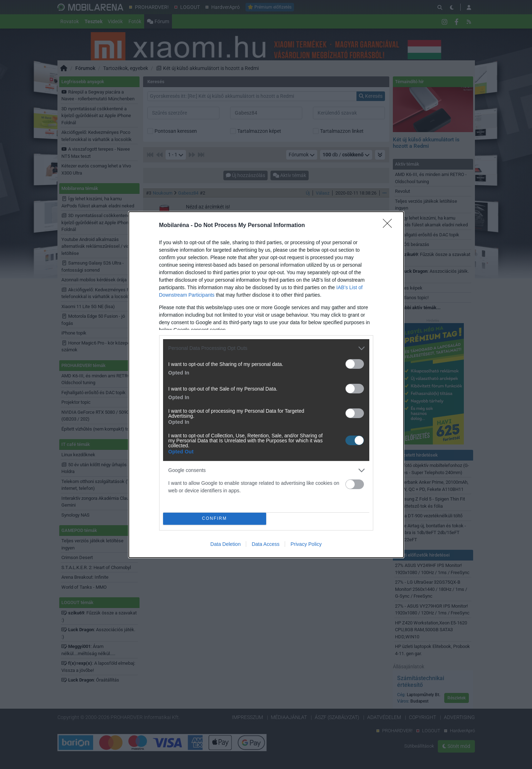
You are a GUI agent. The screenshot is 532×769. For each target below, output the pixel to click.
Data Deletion (226, 544)
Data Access (265, 544)
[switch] (355, 364)
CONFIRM (215, 518)
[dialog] (266, 385)
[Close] (390, 226)
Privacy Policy (306, 544)
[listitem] (266, 348)
